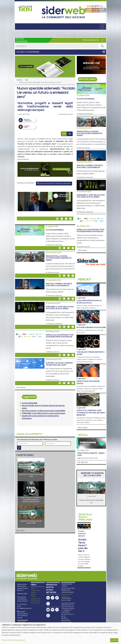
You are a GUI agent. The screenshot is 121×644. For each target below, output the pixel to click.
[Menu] (103, 27)
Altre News (21, 388)
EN (70, 134)
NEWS (33, 588)
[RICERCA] (102, 46)
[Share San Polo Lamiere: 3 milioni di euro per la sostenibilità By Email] (60, 299)
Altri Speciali (82, 462)
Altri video (20, 531)
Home (19, 80)
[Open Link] (26, 8)
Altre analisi (83, 428)
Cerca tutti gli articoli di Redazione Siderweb (54, 183)
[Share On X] (66, 219)
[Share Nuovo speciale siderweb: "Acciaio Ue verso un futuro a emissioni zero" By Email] (57, 219)
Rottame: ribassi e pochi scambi (91, 328)
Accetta (114, 640)
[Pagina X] (48, 604)
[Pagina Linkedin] (48, 598)
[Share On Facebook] (70, 219)
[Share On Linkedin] (62, 219)
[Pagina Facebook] (57, 598)
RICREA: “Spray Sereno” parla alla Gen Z (83, 545)
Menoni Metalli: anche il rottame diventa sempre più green (59, 258)
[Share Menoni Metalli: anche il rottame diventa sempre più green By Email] (60, 276)
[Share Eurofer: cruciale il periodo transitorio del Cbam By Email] (60, 383)
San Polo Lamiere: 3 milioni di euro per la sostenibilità (59, 285)
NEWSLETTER (35, 603)
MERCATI (34, 593)
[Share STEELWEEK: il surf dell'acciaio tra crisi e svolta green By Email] (60, 327)
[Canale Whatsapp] (48, 616)
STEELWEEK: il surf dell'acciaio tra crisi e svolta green (60, 308)
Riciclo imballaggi (85, 517)
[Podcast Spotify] (53, 610)
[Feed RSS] (57, 610)
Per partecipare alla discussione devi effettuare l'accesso (37, 440)
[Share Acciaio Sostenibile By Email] (60, 248)
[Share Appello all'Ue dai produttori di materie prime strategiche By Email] (60, 355)
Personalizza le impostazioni (13, 640)
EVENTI (33, 597)
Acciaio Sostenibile (55, 230)
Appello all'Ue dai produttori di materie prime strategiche (60, 336)
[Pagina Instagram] (53, 598)
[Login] (19, 448)
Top (26, 80)
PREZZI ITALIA (35, 590)
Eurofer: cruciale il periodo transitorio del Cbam (59, 364)
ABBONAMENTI (36, 599)
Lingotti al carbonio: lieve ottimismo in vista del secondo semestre (91, 413)
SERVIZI (33, 595)
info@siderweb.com (25, 608)
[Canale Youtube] (48, 610)
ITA (64, 134)
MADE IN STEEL (36, 601)
